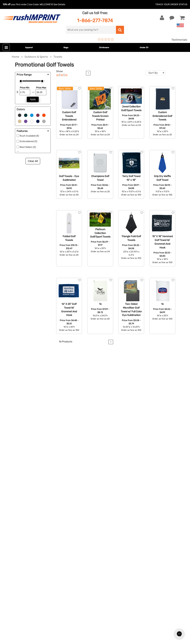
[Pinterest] (24, 574)
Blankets (72, 516)
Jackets (72, 478)
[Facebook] (8, 574)
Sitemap (134, 516)
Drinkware (104, 48)
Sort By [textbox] (153, 73)
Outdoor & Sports (78, 500)
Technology (74, 494)
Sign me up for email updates (27, 551)
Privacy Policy (137, 505)
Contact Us (14, 472)
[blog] (19, 574)
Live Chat (14, 478)
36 (58, 75)
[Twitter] (13, 574)
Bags (66, 48)
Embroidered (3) (28, 141)
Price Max (41, 88)
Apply (33, 99)
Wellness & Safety (78, 505)
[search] (91, 30)
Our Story (134, 478)
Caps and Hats (76, 521)
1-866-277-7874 (95, 20)
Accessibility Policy (141, 510)
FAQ (131, 489)
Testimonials (179, 40)
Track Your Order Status (171, 4)
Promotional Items (78, 510)
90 (62, 75)
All (66, 75)
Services (134, 483)
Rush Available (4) (29, 136)
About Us (134, 472)
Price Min (25, 88)
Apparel (29, 48)
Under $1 (144, 48)
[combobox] (155, 73)
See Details (59, 4)
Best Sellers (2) (28, 147)
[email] (29, 544)
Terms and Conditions (142, 500)
